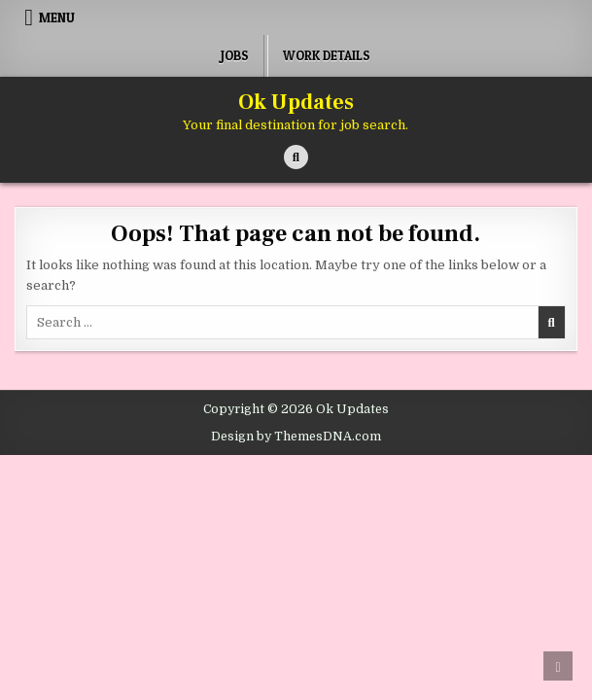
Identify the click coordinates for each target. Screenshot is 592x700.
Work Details (327, 55)
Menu (57, 17)
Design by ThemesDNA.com (296, 437)
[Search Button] (296, 157)
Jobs (235, 55)
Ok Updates (296, 102)
